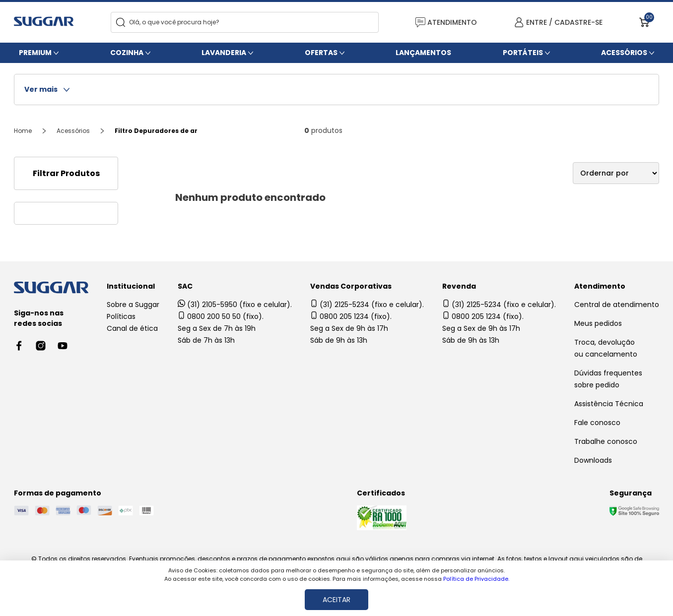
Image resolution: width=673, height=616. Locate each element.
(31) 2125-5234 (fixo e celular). (367, 305)
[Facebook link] (19, 346)
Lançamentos (423, 53)
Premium (35, 53)
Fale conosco (597, 423)
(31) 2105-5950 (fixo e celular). (235, 305)
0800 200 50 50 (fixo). (221, 316)
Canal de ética (132, 328)
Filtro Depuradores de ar (156, 131)
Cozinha (127, 53)
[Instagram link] (41, 346)
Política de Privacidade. (476, 579)
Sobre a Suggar (133, 305)
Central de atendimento (617, 305)
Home (23, 131)
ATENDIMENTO (446, 23)
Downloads (593, 460)
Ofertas (321, 53)
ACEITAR (336, 600)
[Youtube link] (63, 346)
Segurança (631, 493)
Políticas (121, 316)
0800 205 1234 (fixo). (351, 316)
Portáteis (523, 53)
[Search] (121, 23)
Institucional (131, 286)
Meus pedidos (598, 323)
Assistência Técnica (609, 404)
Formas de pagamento (58, 493)
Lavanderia (224, 53)
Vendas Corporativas (351, 286)
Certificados (381, 493)
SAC (185, 286)
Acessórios (624, 53)
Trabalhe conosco (606, 441)
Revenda (459, 286)
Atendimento (600, 286)
